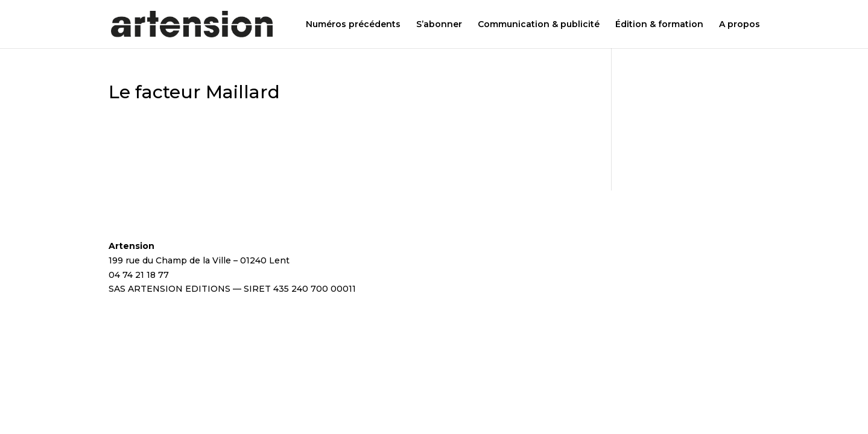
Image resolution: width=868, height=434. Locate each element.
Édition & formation (659, 25)
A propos (740, 25)
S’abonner (439, 25)
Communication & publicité (539, 25)
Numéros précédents (353, 25)
